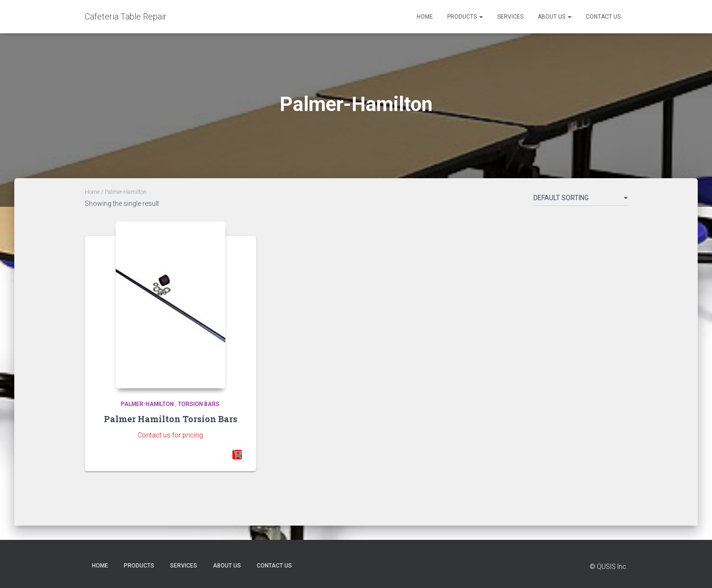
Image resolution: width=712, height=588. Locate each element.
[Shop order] (581, 200)
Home (425, 17)
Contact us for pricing (170, 435)
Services (510, 17)
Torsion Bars (199, 404)
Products (465, 17)
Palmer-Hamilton (147, 404)
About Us (555, 17)
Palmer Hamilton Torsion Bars (170, 419)
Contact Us (603, 17)
